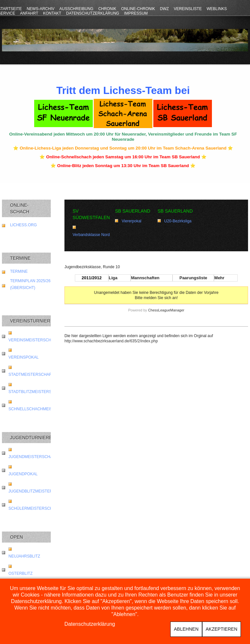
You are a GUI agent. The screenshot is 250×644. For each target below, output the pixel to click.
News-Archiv (41, 9)
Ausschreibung (76, 9)
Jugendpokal (23, 474)
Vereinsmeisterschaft (34, 340)
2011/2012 (92, 278)
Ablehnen (186, 629)
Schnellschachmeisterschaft (42, 409)
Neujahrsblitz (24, 556)
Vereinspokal (24, 357)
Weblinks (217, 9)
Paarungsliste (193, 278)
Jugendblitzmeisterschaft (38, 491)
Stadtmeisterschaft (31, 375)
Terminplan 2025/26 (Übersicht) (30, 284)
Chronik (107, 9)
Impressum (136, 13)
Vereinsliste (188, 9)
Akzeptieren (222, 629)
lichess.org (23, 225)
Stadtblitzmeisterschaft (36, 392)
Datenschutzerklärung (93, 13)
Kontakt (52, 13)
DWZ (164, 9)
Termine (19, 271)
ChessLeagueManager (166, 310)
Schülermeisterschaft (34, 508)
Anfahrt (29, 13)
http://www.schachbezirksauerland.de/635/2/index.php (111, 341)
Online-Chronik (138, 9)
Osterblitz (21, 573)
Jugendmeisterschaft (33, 457)
